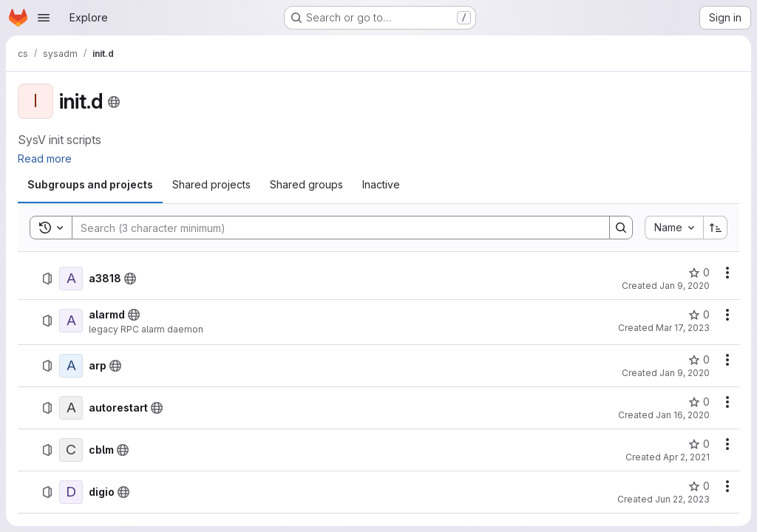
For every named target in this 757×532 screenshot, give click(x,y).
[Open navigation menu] (44, 18)
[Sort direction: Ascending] (716, 228)
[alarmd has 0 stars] (699, 315)
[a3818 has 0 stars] (699, 273)
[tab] (90, 185)
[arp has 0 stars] (699, 360)
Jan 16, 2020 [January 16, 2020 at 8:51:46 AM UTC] (683, 415)
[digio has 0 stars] (699, 486)
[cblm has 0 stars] (699, 444)
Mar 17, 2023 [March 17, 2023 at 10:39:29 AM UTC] (683, 328)
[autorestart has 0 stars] (699, 402)
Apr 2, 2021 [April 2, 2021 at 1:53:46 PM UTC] (686, 457)
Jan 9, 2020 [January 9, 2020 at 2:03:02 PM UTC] (685, 373)
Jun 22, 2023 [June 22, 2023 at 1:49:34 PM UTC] (682, 499)
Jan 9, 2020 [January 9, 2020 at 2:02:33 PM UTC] (685, 286)
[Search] (333, 228)
